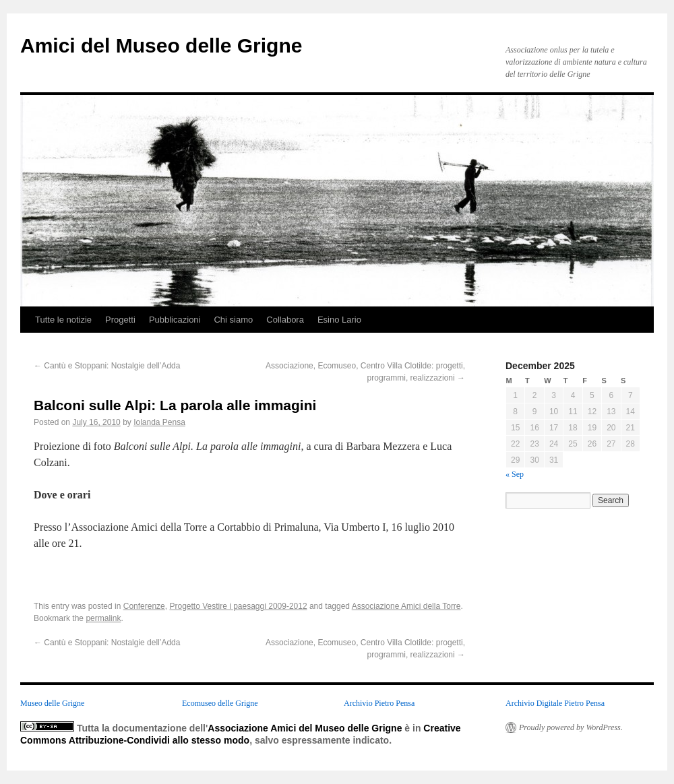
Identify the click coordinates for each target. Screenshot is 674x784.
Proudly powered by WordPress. (571, 727)
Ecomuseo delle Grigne (220, 703)
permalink (103, 618)
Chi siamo (233, 320)
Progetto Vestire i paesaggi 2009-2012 (238, 606)
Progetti (120, 320)
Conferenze (144, 606)
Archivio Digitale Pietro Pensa (555, 703)
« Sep (515, 474)
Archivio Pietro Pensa (379, 703)
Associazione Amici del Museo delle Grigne (305, 728)
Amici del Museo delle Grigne (161, 45)
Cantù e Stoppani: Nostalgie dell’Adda (107, 366)
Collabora (285, 320)
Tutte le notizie (63, 320)
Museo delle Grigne (52, 703)
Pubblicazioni (175, 320)
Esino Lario (339, 320)
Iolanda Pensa (159, 422)
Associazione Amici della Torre (406, 606)
